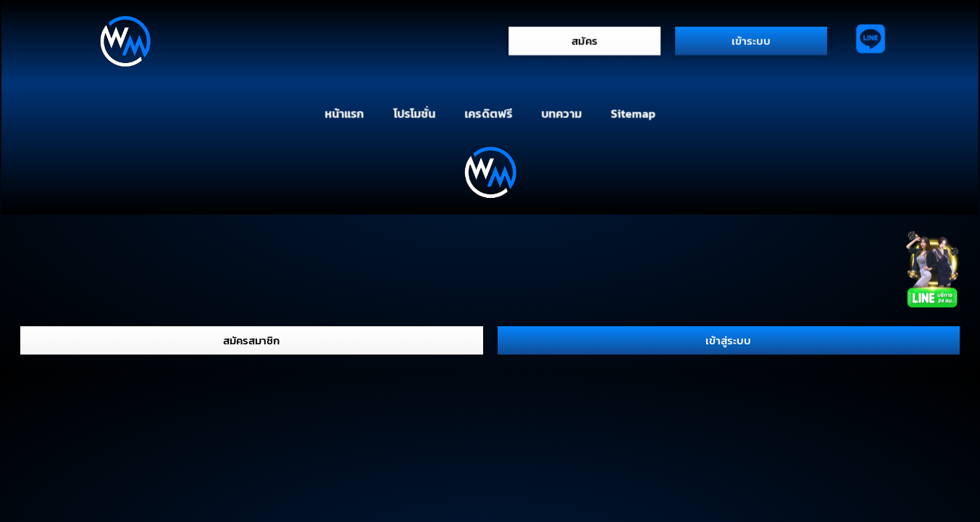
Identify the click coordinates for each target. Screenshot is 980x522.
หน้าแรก (344, 113)
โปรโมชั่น (414, 113)
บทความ (561, 113)
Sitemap (633, 113)
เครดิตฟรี (488, 113)
